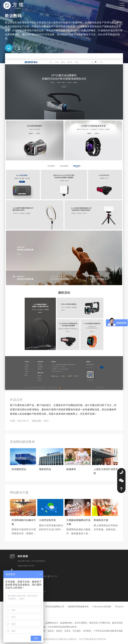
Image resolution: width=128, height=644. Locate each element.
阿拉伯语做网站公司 (55, 607)
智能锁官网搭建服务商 (78, 607)
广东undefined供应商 (102, 607)
